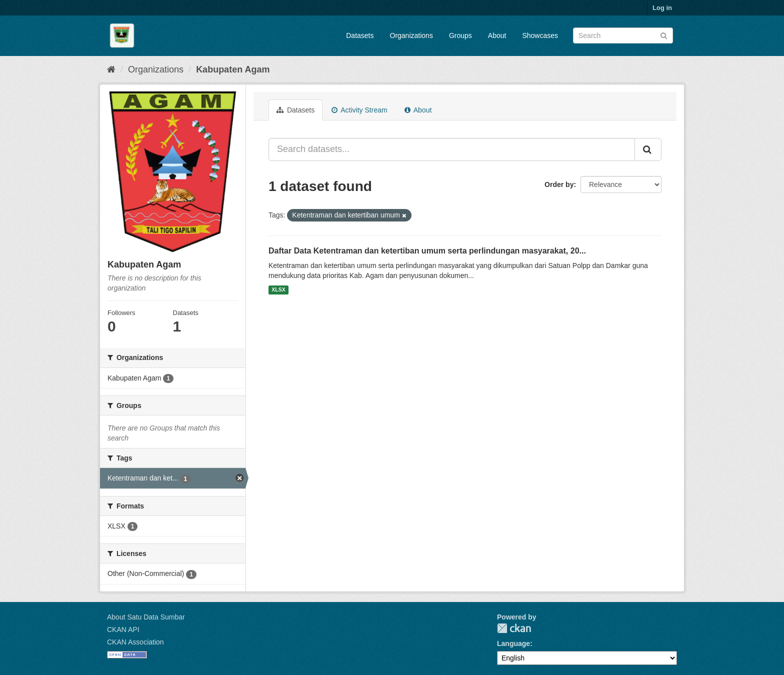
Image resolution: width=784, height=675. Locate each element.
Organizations (411, 35)
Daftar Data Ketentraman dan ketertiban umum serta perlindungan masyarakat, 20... (427, 251)
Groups (460, 35)
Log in (662, 8)
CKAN (514, 628)
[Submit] (664, 35)
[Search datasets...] (452, 149)
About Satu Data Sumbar (146, 617)
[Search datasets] (623, 35)
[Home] (111, 69)
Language (513, 643)
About (497, 35)
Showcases (540, 35)
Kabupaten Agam (233, 69)
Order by (559, 184)
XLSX (278, 290)
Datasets (360, 35)
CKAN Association (135, 642)
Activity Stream (359, 110)
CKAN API (123, 629)
